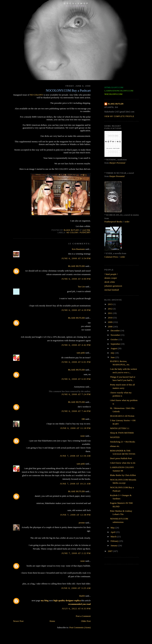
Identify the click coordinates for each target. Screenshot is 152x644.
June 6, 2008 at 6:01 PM (76, 362)
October (115, 339)
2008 (110, 327)
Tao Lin (81, 287)
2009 (110, 322)
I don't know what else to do (123, 463)
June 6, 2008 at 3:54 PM (76, 258)
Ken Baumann (78, 249)
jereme (82, 523)
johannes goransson (113, 286)
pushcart (85, 233)
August (114, 348)
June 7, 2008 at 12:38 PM (75, 515)
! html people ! (111, 274)
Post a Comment (83, 616)
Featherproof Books (113, 222)
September (116, 344)
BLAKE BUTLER (76, 266)
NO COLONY (37, 95)
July (113, 353)
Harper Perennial (117, 163)
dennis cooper (111, 278)
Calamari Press (111, 257)
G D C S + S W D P (76, 3)
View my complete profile (119, 116)
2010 (110, 318)
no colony (72, 233)
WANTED (115, 437)
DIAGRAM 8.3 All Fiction (122, 416)
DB (83, 419)
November (116, 335)
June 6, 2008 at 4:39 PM (76, 310)
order (127, 222)
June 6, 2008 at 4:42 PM (76, 345)
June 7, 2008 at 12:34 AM (75, 456)
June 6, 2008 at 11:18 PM (75, 428)
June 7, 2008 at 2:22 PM (76, 553)
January (114, 545)
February (115, 541)
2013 (110, 304)
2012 (110, 309)
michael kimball (112, 290)
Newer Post (18, 621)
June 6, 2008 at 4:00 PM (76, 279)
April (113, 532)
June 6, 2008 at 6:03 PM (76, 379)
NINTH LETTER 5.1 (120, 428)
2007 (110, 551)
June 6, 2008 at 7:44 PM (76, 411)
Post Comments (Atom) (80, 627)
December (116, 331)
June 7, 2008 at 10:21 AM (75, 484)
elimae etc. (115, 446)
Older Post (86, 621)
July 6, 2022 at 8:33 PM (76, 609)
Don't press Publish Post (121, 458)
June (113, 357)
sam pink (81, 353)
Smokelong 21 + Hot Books (122, 442)
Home (52, 621)
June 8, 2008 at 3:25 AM (76, 588)
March (114, 537)
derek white (110, 282)
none (83, 436)
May (113, 528)
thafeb (82, 596)
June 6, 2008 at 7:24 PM (76, 394)
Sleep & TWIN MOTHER (122, 433)
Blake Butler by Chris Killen (123, 475)
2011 (110, 313)
